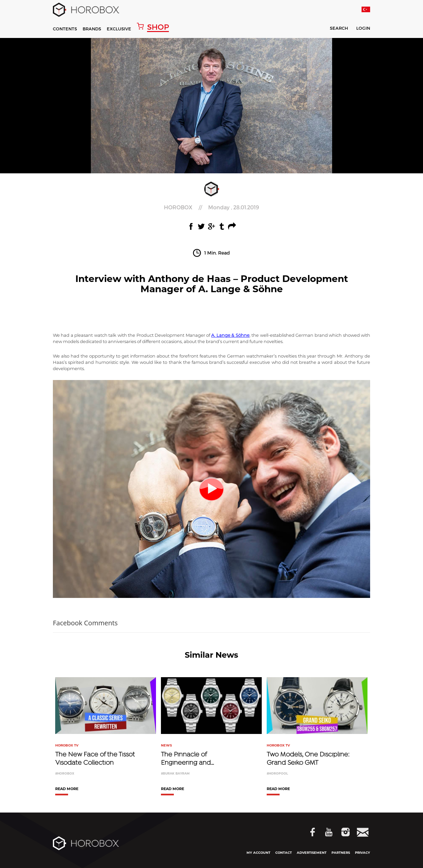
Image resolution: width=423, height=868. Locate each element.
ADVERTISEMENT (312, 853)
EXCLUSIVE (119, 29)
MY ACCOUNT (258, 853)
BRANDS (92, 29)
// (211, 207)
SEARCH (335, 29)
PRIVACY (363, 853)
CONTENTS (65, 29)
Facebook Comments (85, 623)
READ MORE (67, 789)
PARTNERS (341, 853)
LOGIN (363, 28)
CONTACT (284, 853)
